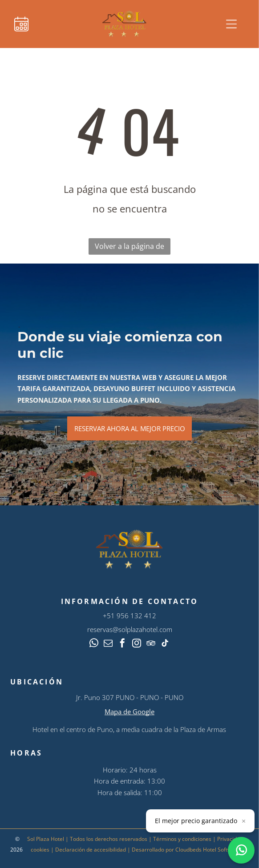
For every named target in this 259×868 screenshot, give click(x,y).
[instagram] (137, 644)
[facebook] (122, 644)
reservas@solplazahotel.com (130, 629)
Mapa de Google (129, 712)
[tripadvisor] (151, 644)
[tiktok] (165, 644)
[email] (108, 644)
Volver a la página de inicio (129, 248)
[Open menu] (231, 24)
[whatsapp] (94, 644)
